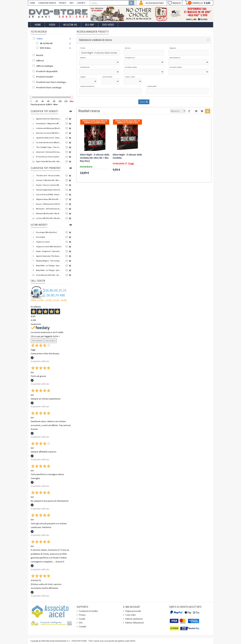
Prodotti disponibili (47, 71)
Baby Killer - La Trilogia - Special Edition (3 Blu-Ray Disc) (49, 270)
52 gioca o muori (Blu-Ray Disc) (49, 246)
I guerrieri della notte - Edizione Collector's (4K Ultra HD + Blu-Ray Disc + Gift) (49, 138)
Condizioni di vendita (88, 611)
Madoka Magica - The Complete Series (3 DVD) (49, 261)
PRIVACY (63, 3)
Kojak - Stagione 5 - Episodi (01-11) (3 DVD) (49, 251)
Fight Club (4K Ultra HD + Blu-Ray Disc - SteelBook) (49, 161)
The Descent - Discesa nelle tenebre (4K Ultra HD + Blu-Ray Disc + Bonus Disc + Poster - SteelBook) (49, 175)
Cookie (82, 619)
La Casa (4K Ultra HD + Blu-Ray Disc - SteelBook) (49, 218)
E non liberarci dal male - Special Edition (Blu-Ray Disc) (49, 275)
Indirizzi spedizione (134, 619)
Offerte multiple (45, 66)
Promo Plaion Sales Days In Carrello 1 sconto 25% (95, 122)
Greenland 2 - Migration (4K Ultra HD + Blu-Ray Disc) (49, 123)
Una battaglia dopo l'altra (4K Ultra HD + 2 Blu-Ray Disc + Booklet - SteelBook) (49, 190)
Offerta (40, 61)
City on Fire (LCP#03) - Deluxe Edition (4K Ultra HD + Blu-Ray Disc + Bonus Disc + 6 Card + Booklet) (49, 194)
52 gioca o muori (43, 242)
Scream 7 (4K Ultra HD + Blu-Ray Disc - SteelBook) (49, 180)
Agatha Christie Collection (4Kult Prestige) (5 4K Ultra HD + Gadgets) (49, 119)
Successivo (50, 341)
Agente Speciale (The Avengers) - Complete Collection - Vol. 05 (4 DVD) (49, 256)
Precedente (37, 341)
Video (52, 25)
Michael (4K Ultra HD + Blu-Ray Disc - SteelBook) (49, 213)
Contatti (83, 627)
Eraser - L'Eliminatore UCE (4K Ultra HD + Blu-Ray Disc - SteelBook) (49, 204)
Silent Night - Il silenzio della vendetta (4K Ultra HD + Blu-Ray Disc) (95, 158)
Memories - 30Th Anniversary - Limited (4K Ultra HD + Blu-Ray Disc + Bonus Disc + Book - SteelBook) (49, 209)
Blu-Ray (90, 25)
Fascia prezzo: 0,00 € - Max (44, 104)
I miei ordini (130, 615)
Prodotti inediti (45, 77)
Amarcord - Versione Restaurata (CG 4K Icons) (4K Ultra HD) (49, 152)
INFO (72, 3)
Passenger (41, 237)
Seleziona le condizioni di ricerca (95, 40)
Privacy (82, 615)
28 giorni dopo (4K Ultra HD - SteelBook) (49, 199)
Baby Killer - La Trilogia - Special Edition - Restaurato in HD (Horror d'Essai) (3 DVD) (49, 265)
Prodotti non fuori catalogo (51, 82)
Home (38, 25)
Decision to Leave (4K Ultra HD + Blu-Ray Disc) (49, 133)
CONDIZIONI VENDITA (47, 3)
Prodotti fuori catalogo (49, 87)
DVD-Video (108, 25)
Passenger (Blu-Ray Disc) (46, 232)
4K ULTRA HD (70, 25)
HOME (32, 3)
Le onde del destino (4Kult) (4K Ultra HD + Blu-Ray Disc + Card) (49, 142)
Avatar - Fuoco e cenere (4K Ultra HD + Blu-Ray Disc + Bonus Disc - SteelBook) (49, 185)
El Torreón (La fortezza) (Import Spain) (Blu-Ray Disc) (49, 157)
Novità (40, 55)
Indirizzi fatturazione (135, 623)
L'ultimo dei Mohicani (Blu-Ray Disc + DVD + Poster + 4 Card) (49, 128)
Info (81, 623)
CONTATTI (81, 3)
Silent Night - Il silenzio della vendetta (127, 156)
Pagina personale (133, 611)
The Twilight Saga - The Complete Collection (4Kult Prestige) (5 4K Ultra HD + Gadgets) (49, 147)
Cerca (144, 102)
